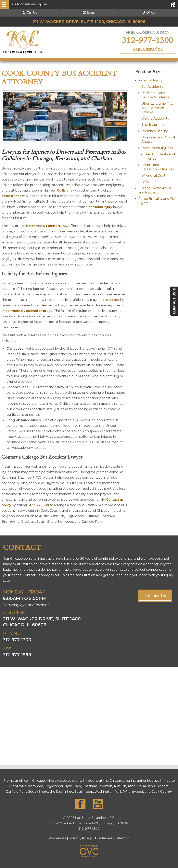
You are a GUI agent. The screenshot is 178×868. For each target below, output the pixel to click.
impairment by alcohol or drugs (27, 311)
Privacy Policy (81, 838)
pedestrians (11, 196)
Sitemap (123, 838)
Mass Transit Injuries (157, 148)
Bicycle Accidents (155, 118)
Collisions (65, 190)
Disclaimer (104, 838)
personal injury (100, 207)
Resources (57, 838)
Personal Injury (150, 80)
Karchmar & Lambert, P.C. (47, 226)
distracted (111, 300)
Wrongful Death (154, 176)
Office (148, 12)
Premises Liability (155, 131)
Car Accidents (152, 87)
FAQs (145, 182)
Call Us (30, 12)
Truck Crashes (153, 125)
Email (89, 12)
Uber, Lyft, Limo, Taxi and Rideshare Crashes (157, 108)
